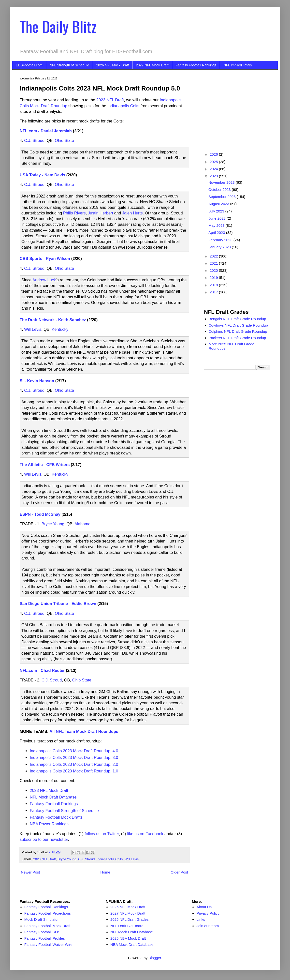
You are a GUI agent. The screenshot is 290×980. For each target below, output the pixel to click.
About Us (204, 907)
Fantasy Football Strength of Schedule (64, 811)
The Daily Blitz (58, 26)
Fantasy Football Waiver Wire (48, 944)
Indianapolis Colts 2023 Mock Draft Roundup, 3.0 (74, 757)
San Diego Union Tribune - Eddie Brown (58, 603)
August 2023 (219, 204)
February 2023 (221, 240)
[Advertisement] (237, 108)
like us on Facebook (145, 834)
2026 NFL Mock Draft (113, 65)
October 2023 (220, 189)
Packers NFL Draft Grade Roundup (237, 338)
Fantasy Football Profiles (45, 938)
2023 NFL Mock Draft (49, 790)
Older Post (179, 872)
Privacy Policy (208, 913)
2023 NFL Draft (110, 100)
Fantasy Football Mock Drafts (56, 817)
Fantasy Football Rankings (196, 65)
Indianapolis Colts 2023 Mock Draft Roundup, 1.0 (74, 771)
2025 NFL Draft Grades (129, 919)
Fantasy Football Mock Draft (47, 926)
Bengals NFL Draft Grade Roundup (237, 319)
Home (105, 872)
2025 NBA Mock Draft (128, 938)
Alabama (82, 524)
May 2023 (217, 225)
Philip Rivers (74, 213)
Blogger (155, 958)
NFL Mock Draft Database (53, 797)
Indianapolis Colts (123, 106)
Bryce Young (53, 524)
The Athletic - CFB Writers (45, 465)
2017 (214, 292)
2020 (214, 270)
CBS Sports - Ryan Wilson (45, 258)
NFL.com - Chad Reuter (42, 670)
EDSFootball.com (29, 65)
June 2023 (217, 218)
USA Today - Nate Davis (42, 175)
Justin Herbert (101, 213)
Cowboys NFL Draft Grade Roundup (238, 325)
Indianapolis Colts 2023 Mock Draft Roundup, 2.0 (74, 764)
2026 (214, 154)
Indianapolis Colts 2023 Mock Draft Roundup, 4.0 (74, 751)
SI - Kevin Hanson (37, 381)
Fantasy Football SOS (42, 932)
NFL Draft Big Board (127, 926)
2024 (214, 169)
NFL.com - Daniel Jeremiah (46, 131)
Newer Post (30, 872)
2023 (214, 176)
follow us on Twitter (102, 834)
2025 (214, 162)
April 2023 (217, 233)
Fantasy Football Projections (48, 913)
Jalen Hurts (132, 213)
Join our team (208, 926)
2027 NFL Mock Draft (152, 65)
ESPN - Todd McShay (40, 514)
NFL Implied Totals (238, 65)
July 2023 (217, 211)
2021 (214, 263)
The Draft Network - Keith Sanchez (53, 320)
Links (201, 919)
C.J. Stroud (34, 140)
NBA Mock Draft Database (132, 944)
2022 (214, 256)
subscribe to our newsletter (44, 839)
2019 (214, 278)
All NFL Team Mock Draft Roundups (84, 731)
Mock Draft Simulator (42, 919)
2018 (214, 285)
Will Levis (33, 329)
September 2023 (223, 197)
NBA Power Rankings (49, 824)
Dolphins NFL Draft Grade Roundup (238, 331)
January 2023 (220, 247)
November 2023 (222, 182)
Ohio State (64, 140)
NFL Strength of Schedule (69, 65)
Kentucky (60, 329)
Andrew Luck (44, 280)
